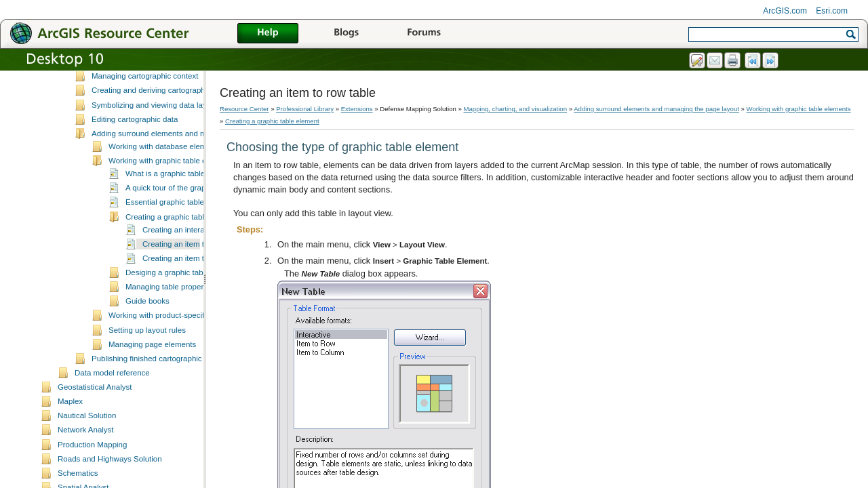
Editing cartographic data (135, 157)
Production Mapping (92, 483)
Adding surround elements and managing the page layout (191, 171)
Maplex (70, 439)
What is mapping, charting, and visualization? (170, 71)
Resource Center (244, 109)
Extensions (357, 109)
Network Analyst (86, 468)
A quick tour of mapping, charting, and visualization (179, 85)
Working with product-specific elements (176, 353)
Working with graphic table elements (171, 199)
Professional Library (305, 109)
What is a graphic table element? (182, 211)
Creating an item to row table (192, 282)
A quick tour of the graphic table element (195, 226)
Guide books (147, 339)
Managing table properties (171, 325)
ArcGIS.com (785, 11)
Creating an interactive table (191, 268)
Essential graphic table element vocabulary (200, 240)
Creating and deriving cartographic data (160, 128)
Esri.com (832, 11)
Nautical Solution (87, 453)
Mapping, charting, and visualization (516, 109)
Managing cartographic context (145, 114)
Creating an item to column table (199, 296)
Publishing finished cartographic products (163, 396)
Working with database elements (165, 184)
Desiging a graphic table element (182, 310)
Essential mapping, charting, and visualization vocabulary (191, 100)
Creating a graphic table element (182, 255)
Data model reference (112, 411)
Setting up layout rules (147, 368)
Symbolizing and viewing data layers (155, 143)
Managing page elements (152, 382)
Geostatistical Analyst (95, 425)
